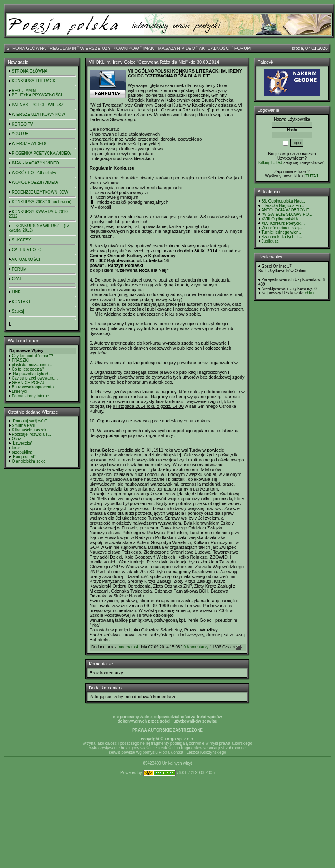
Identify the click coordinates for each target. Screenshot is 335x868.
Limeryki (19, 391)
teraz (16, 448)
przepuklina (22, 452)
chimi (310, 293)
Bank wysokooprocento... (34, 387)
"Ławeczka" (22, 443)
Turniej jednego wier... (281, 232)
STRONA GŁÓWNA (26, 48)
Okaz (16, 439)
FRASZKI (20, 360)
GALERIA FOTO (27, 250)
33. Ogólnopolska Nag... (283, 201)
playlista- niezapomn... (32, 365)
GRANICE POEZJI (29, 383)
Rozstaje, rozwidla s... (31, 434)
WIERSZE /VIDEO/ (29, 144)
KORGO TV (23, 124)
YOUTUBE (21, 134)
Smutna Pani (23, 425)
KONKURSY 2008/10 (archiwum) (42, 202)
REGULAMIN (63, 48)
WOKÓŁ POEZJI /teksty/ (34, 173)
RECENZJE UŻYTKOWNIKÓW (40, 192)
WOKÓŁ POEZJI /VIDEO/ (35, 182)
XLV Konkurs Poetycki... (283, 223)
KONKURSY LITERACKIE (35, 81)
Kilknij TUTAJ (270, 163)
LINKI (17, 292)
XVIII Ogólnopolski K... (282, 219)
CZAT (17, 279)
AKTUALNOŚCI (215, 48)
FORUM (243, 48)
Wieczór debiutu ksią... (282, 228)
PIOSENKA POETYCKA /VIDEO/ (42, 153)
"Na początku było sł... (32, 374)
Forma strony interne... (32, 396)
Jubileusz (270, 241)
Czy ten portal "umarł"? (32, 356)
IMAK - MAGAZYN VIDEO (169, 48)
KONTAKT (21, 302)
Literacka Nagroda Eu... (283, 206)
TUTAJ (311, 176)
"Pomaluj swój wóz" (29, 421)
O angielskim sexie (29, 461)
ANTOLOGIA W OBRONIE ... (288, 210)
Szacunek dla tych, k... (282, 237)
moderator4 (128, 647)
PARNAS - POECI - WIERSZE (39, 105)
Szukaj (18, 311)
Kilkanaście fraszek (29, 430)
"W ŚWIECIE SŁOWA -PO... (287, 214)
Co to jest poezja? (28, 369)
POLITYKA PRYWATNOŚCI (37, 95)
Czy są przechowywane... (35, 378)
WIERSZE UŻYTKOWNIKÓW (110, 48)
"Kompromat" (24, 457)
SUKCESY (21, 240)
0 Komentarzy (196, 647)
